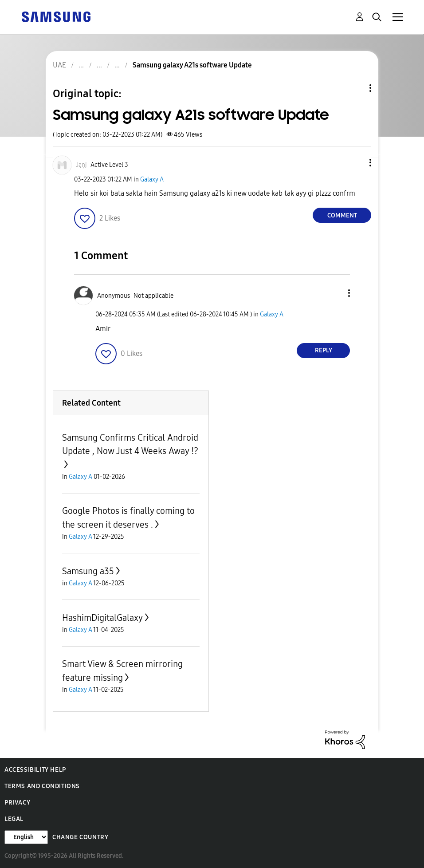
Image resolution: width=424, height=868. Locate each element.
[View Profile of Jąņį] (81, 165)
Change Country (80, 837)
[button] (356, 163)
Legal (14, 819)
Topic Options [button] (355, 88)
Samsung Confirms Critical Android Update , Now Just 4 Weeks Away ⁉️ (130, 444)
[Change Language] (26, 837)
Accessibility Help (35, 770)
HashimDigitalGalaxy (102, 618)
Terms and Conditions (42, 786)
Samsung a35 (88, 571)
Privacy (17, 803)
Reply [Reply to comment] (324, 350)
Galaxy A (152, 180)
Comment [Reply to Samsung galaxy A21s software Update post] (342, 215)
